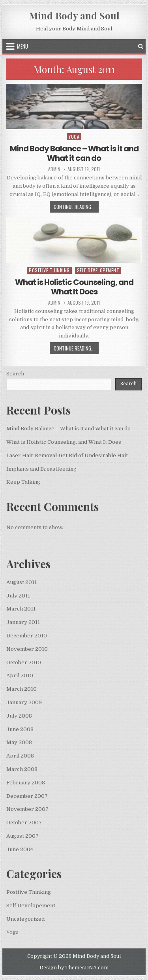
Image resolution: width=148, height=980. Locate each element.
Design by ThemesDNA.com (74, 968)
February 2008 (26, 783)
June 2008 (20, 729)
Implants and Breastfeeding (41, 469)
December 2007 (27, 796)
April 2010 (20, 676)
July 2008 (19, 716)
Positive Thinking (49, 270)
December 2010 (27, 636)
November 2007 (27, 809)
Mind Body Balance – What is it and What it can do (74, 153)
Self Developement (98, 270)
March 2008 (22, 769)
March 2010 (22, 689)
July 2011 (18, 596)
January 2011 (23, 622)
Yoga (74, 137)
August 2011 (22, 582)
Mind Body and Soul (74, 15)
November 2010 (27, 649)
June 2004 (20, 849)
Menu (22, 46)
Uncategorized (25, 919)
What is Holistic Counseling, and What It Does (74, 287)
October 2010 (24, 662)
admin (54, 169)
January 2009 (24, 702)
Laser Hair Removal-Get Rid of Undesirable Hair (67, 455)
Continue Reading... (76, 207)
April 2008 (20, 756)
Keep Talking (23, 482)
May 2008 (19, 742)
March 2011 (21, 609)
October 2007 (24, 823)
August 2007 (22, 836)
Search (15, 374)
